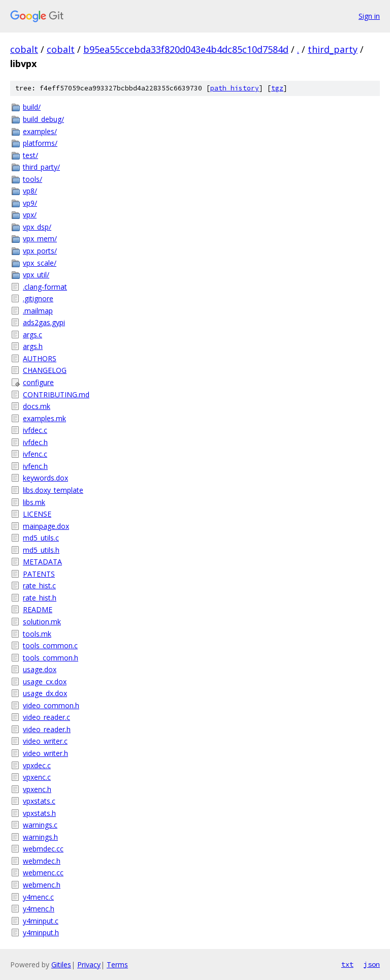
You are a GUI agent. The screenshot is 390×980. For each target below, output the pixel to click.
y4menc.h (39, 909)
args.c (32, 335)
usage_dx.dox (45, 693)
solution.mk (42, 622)
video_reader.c (46, 717)
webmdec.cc (43, 849)
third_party (333, 49)
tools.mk (37, 634)
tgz (277, 88)
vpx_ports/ (40, 251)
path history (235, 88)
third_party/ (41, 167)
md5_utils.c (41, 538)
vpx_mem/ (40, 239)
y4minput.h (41, 932)
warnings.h (40, 837)
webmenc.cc (43, 873)
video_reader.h (47, 729)
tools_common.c (50, 645)
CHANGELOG (45, 370)
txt (347, 964)
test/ (30, 155)
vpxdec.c (37, 765)
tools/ (32, 179)
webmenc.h (42, 885)
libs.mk (34, 502)
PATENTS (39, 574)
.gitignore (38, 298)
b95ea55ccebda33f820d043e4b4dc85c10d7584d (186, 49)
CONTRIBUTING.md (56, 394)
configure (38, 382)
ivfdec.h (35, 442)
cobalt (24, 49)
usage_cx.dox (45, 682)
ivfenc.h (35, 466)
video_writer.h (45, 753)
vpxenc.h (37, 789)
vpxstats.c (39, 801)
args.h (33, 346)
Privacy (89, 965)
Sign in (369, 16)
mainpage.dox (46, 526)
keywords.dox (45, 478)
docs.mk (37, 406)
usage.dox (40, 669)
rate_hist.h (40, 598)
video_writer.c (45, 741)
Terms (117, 965)
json (372, 964)
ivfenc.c (35, 454)
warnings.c (40, 825)
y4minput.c (41, 921)
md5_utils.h (41, 550)
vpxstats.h (39, 813)
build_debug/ (43, 119)
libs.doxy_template (53, 490)
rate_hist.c (39, 586)
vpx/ (30, 215)
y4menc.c (38, 897)
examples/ (40, 131)
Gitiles (61, 965)
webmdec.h (42, 861)
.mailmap (38, 311)
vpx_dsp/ (37, 227)
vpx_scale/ (40, 263)
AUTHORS (40, 358)
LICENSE (37, 514)
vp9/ (30, 203)
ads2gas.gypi (44, 322)
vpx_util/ (36, 275)
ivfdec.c (35, 430)
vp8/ (30, 191)
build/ (32, 107)
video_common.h (51, 705)
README (38, 609)
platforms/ (40, 143)
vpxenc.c (37, 777)
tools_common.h (51, 658)
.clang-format (45, 287)
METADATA (42, 562)
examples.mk (44, 418)
